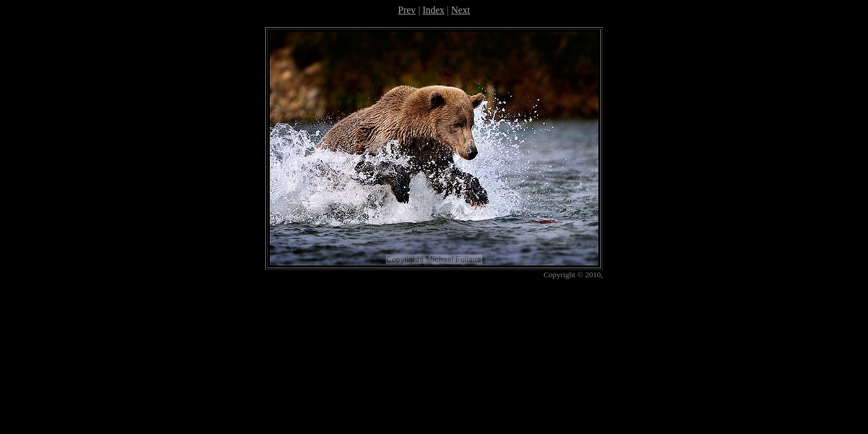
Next (461, 10)
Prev (407, 10)
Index (433, 10)
